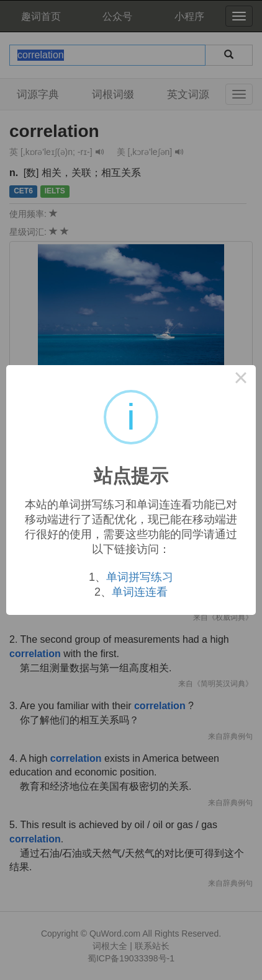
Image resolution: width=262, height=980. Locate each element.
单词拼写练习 (140, 577)
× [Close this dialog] (241, 380)
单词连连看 (140, 592)
